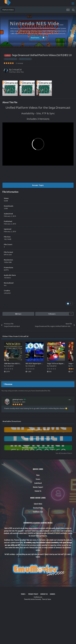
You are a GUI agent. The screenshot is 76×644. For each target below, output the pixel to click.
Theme (23, 594)
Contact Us (38, 491)
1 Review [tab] (8, 384)
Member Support (38, 487)
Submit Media (38, 504)
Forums (38, 479)
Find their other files (17, 72)
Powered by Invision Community (33, 599)
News (38, 475)
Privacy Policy (33, 594)
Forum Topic (38, 185)
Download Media (38, 508)
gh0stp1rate (18, 399)
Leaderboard (38, 483)
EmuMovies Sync (38, 512)
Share (18, 314)
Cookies (53, 594)
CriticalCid (17, 70)
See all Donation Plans (64, 453)
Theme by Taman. (47, 599)
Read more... (38, 38)
